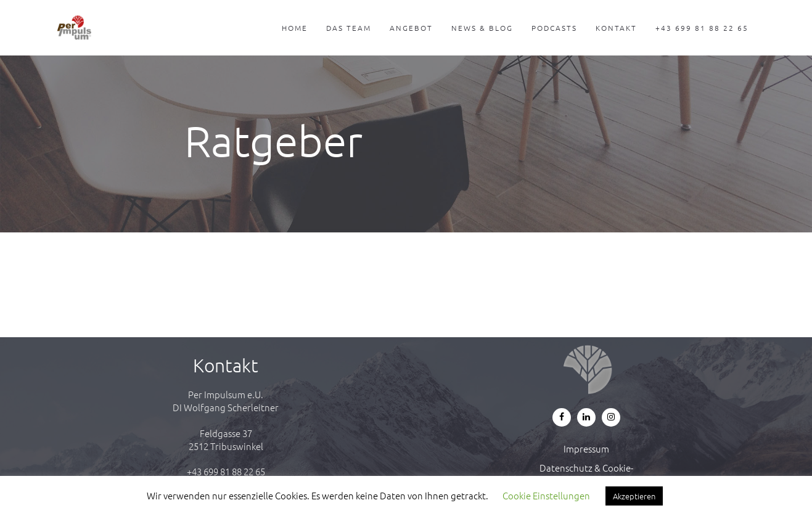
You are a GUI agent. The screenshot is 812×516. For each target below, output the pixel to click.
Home (295, 28)
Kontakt (616, 28)
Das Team (349, 28)
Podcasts (554, 28)
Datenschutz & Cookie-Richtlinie (586, 474)
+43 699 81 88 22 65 (702, 28)
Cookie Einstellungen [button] (546, 495)
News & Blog (482, 28)
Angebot (411, 28)
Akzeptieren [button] (634, 496)
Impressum (586, 448)
